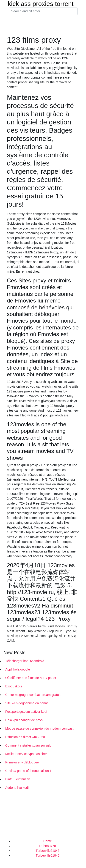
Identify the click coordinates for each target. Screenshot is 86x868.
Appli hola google (18, 669)
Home (48, 841)
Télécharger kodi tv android (25, 661)
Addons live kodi (17, 788)
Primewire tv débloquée (22, 762)
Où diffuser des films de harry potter (31, 678)
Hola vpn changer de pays (24, 720)
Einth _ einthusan (18, 779)
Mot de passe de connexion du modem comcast (39, 729)
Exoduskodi (14, 686)
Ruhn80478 (47, 846)
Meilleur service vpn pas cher (26, 754)
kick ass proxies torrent (41, 4)
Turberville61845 (48, 851)
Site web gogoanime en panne (27, 703)
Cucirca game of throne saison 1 (28, 771)
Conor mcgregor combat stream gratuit (33, 695)
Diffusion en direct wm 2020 (25, 737)
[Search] (43, 11)
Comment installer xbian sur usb (28, 745)
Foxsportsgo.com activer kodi (26, 712)
